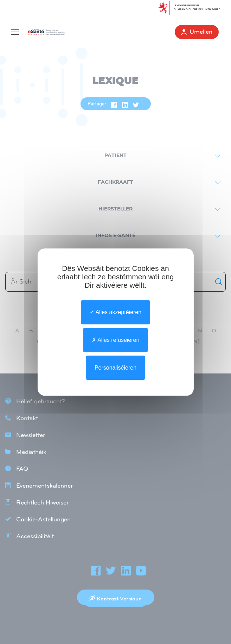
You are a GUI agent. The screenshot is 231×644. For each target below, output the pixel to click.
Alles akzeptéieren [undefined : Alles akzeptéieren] (115, 312)
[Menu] (17, 32)
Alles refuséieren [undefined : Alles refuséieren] (116, 340)
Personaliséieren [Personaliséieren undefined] (115, 368)
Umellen (197, 32)
